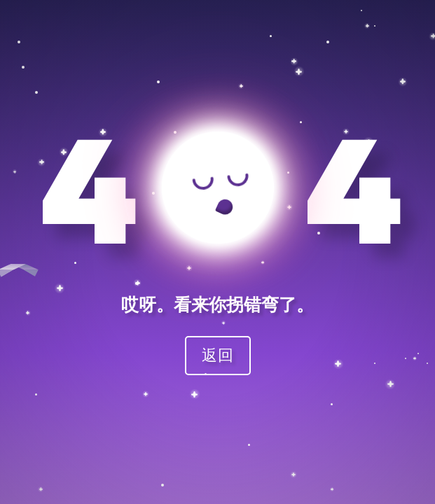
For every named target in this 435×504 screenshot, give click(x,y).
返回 (218, 355)
